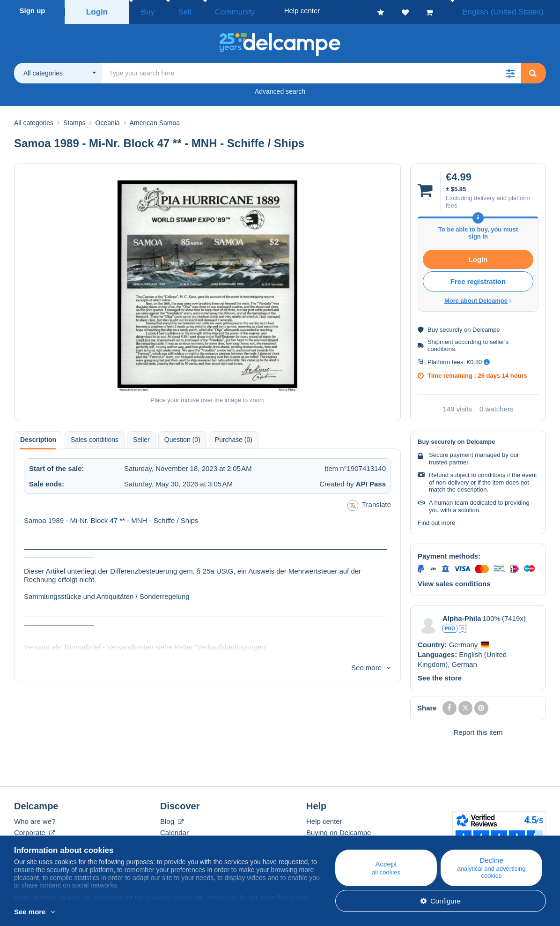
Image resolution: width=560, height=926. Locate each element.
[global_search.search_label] (311, 70)
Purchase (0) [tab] (234, 437)
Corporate (34, 830)
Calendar (174, 830)
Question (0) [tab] (182, 437)
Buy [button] (145, 11)
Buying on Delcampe (339, 830)
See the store (440, 675)
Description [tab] (38, 437)
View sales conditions (454, 581)
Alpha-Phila (462, 616)
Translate (369, 503)
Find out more (436, 520)
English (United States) (512, 11)
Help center (324, 818)
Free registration (478, 279)
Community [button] (213, 11)
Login (97, 11)
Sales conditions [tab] (95, 437)
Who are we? (35, 818)
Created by (353, 481)
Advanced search (280, 89)
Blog (172, 818)
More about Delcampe (478, 298)
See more (366, 665)
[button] (510, 70)
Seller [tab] (141, 437)
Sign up (33, 11)
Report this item (478, 729)
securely (451, 327)
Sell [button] (173, 11)
